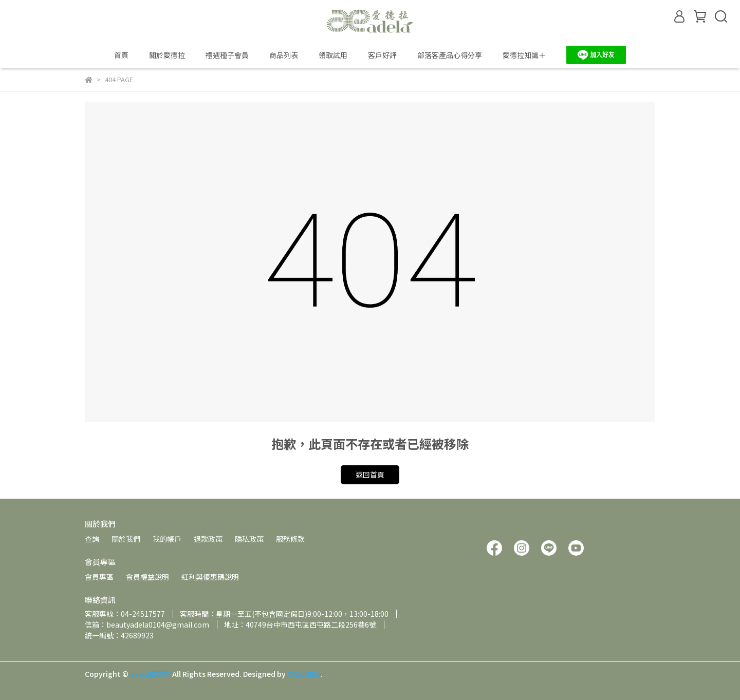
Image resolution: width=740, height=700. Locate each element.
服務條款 (290, 539)
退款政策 (208, 539)
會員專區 (99, 577)
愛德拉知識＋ (524, 55)
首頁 (121, 55)
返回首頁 (370, 475)
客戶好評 (382, 55)
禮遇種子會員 (227, 55)
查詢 (92, 539)
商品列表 (284, 55)
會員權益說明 (147, 577)
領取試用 (333, 55)
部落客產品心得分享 (450, 55)
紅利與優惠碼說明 (210, 577)
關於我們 (126, 539)
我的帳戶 (167, 539)
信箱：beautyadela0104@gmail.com (147, 625)
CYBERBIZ (304, 674)
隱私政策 (249, 539)
